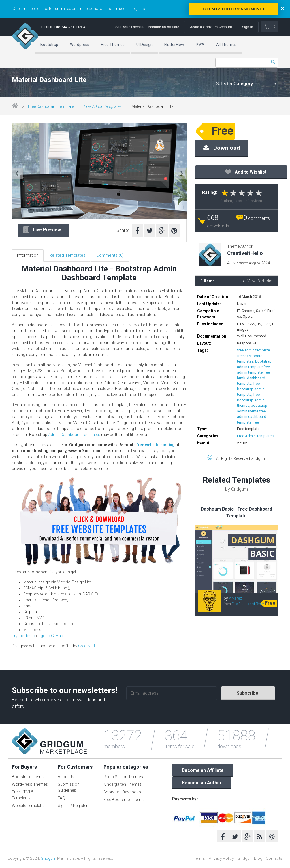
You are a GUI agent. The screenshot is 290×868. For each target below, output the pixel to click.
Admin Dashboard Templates (74, 436)
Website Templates (29, 807)
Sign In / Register (73, 807)
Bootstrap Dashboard (123, 793)
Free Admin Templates (103, 106)
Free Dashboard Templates (251, 604)
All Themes (226, 45)
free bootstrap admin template (251, 389)
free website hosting (156, 446)
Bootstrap (49, 45)
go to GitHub (52, 637)
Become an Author (202, 784)
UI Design (144, 45)
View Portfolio (258, 281)
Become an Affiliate (163, 27)
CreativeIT (87, 647)
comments (257, 218)
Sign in (247, 27)
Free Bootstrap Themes (124, 801)
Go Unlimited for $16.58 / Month (234, 9)
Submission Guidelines (69, 788)
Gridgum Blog (250, 859)
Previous (17, 173)
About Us (66, 778)
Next (181, 173)
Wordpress (80, 45)
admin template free (253, 372)
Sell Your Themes (129, 27)
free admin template (253, 350)
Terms (199, 859)
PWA (200, 45)
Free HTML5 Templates (23, 796)
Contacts (274, 859)
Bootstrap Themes (29, 778)
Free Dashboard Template (51, 106)
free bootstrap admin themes (251, 400)
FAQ (61, 799)
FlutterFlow (174, 45)
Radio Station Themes (123, 778)
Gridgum (49, 859)
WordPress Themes (30, 785)
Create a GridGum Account (210, 27)
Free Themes (113, 45)
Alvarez (235, 598)
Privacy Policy (221, 859)
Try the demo (24, 637)
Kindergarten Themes (122, 785)
